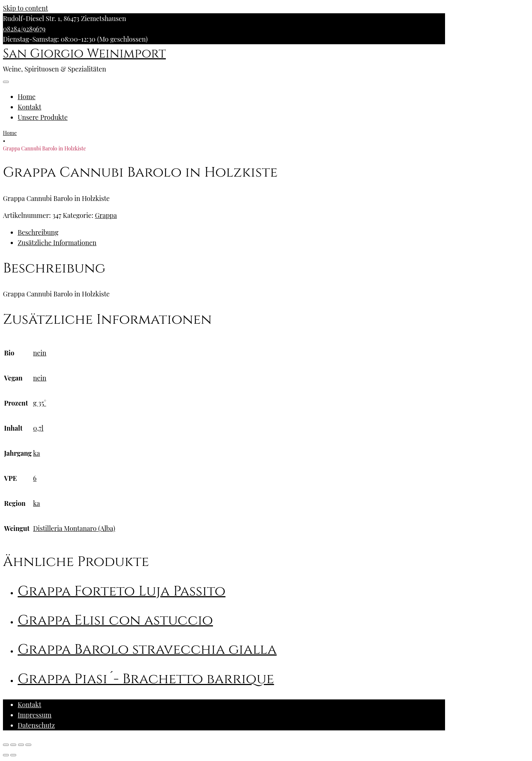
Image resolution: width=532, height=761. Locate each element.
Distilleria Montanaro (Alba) (74, 528)
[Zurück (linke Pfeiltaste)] (6, 755)
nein (40, 353)
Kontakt (29, 107)
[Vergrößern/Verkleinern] (28, 745)
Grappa (106, 215)
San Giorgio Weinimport (84, 54)
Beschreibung (38, 232)
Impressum (35, 715)
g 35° (40, 403)
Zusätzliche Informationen (57, 243)
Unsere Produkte (43, 117)
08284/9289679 (24, 29)
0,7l (38, 428)
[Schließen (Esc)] (6, 745)
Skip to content (25, 8)
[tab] (231, 232)
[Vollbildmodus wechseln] (21, 745)
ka (37, 453)
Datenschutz (36, 725)
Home (27, 97)
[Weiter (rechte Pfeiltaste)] (13, 755)
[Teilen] (13, 745)
